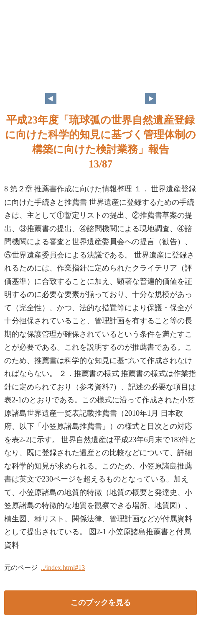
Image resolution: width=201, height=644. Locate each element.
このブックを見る (101, 603)
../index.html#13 (63, 568)
